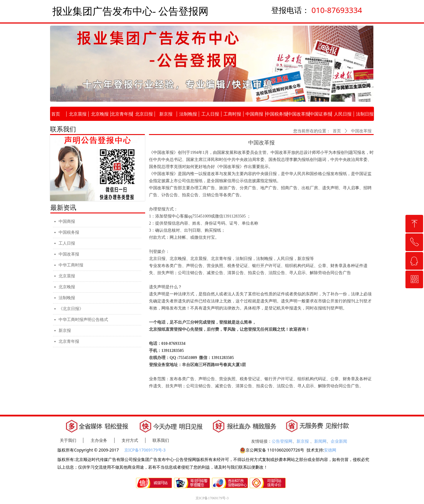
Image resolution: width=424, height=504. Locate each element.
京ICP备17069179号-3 (145, 450)
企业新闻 (339, 441)
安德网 (330, 450)
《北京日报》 (71, 309)
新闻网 (320, 441)
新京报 (65, 331)
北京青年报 (69, 341)
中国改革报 (69, 254)
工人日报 (67, 243)
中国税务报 (69, 232)
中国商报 (67, 221)
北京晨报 (67, 276)
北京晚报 (67, 287)
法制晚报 (67, 298)
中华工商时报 (71, 265)
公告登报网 (282, 441)
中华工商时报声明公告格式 (83, 320)
